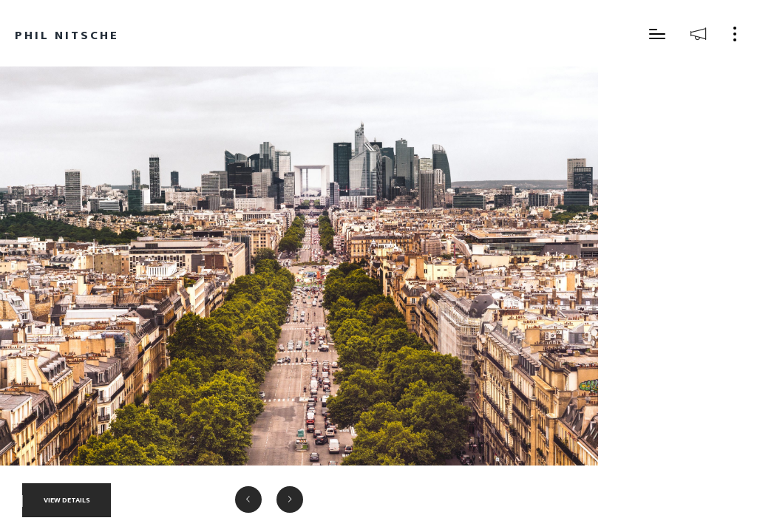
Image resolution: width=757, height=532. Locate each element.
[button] (248, 499)
